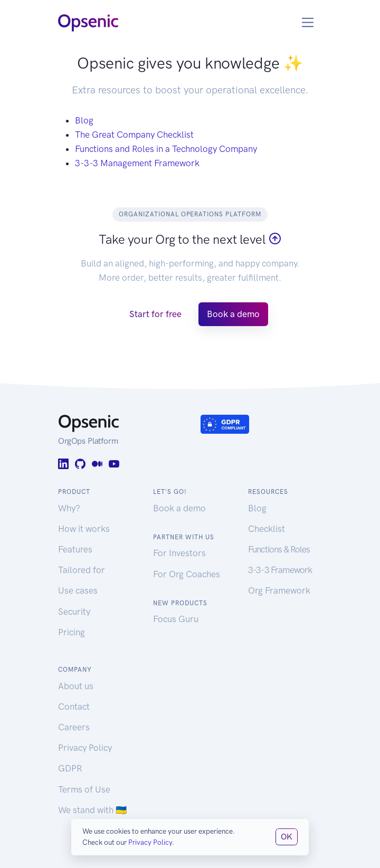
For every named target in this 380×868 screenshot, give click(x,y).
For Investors (179, 553)
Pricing (72, 632)
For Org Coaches (187, 574)
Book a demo (233, 314)
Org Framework (279, 590)
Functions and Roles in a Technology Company (166, 149)
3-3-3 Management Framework (137, 163)
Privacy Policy (85, 748)
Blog (84, 120)
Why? (69, 508)
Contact (74, 707)
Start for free (155, 314)
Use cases (78, 590)
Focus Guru (176, 619)
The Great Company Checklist (134, 135)
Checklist (267, 529)
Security (74, 612)
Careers (74, 727)
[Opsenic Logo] (88, 22)
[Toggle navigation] (308, 22)
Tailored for (82, 570)
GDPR (70, 768)
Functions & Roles (279, 549)
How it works (84, 529)
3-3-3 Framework (280, 570)
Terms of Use (84, 789)
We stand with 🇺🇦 (92, 810)
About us (76, 686)
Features (75, 549)
